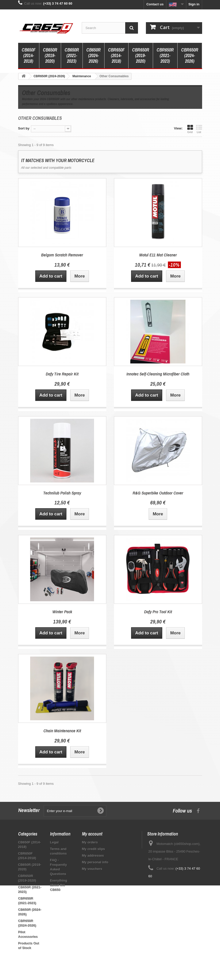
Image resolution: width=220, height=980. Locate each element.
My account (92, 834)
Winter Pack (62, 612)
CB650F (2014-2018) (29, 55)
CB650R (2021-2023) (72, 55)
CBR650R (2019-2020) (141, 55)
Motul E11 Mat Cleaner (158, 255)
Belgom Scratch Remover (62, 255)
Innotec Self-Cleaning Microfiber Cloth (158, 374)
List (199, 129)
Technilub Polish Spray (62, 493)
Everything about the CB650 (59, 885)
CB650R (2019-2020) (50, 55)
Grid (190, 129)
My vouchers (92, 869)
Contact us (155, 4)
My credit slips (94, 849)
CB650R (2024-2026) (94, 55)
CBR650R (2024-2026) (190, 55)
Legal (54, 842)
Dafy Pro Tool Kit (158, 612)
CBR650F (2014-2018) (116, 55)
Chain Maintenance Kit (62, 731)
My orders (90, 842)
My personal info (95, 862)
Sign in (194, 4)
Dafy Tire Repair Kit (62, 374)
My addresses (93, 855)
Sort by (24, 128)
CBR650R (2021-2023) (165, 55)
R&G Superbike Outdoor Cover (158, 493)
